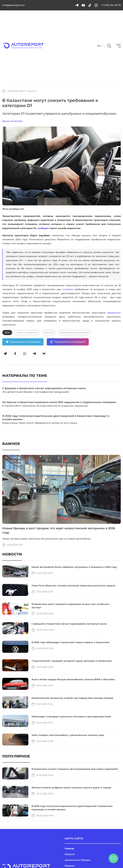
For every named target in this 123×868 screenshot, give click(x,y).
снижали (68, 289)
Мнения (70, 866)
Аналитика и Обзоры (78, 860)
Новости (31, 91)
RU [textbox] (99, 46)
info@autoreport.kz (13, 5)
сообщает (43, 228)
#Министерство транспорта (74, 332)
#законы (48, 332)
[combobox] (100, 46)
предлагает (114, 313)
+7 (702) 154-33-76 (111, 5)
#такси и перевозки (27, 332)
